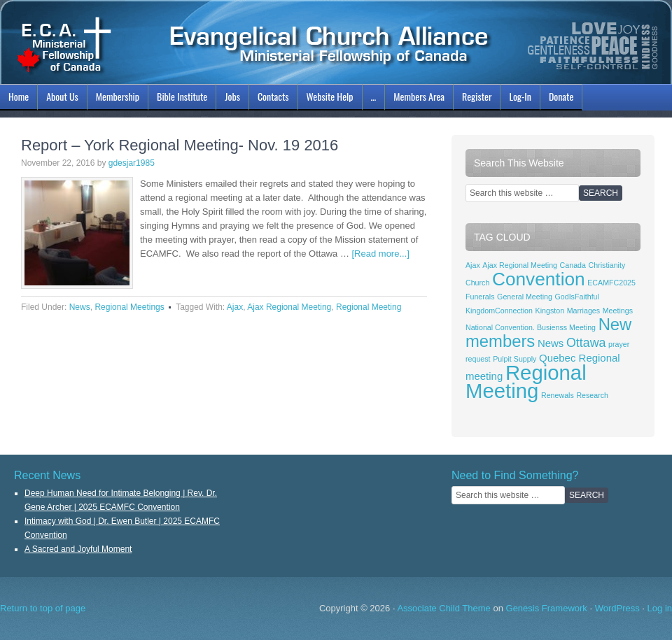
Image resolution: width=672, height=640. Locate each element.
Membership (116, 99)
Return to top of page (43, 608)
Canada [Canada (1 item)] (573, 265)
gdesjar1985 (132, 163)
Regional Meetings (129, 307)
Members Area (419, 96)
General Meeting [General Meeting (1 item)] (525, 297)
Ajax (235, 307)
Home (19, 96)
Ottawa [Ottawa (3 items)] (586, 343)
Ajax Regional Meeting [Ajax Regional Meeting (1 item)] (520, 265)
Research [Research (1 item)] (592, 395)
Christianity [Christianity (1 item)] (607, 265)
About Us (61, 99)
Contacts (273, 96)
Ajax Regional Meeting (289, 307)
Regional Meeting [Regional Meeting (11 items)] (526, 382)
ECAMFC (336, 42)
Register (477, 96)
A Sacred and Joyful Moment (78, 549)
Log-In (518, 99)
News (80, 307)
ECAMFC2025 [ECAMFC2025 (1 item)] (611, 283)
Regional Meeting (369, 307)
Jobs (231, 99)
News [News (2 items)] (551, 343)
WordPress (617, 608)
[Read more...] (381, 254)
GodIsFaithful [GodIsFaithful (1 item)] (577, 297)
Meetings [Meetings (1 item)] (618, 311)
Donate (561, 96)
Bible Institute (180, 99)
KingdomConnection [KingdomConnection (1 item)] (499, 311)
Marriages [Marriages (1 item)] (583, 311)
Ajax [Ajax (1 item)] (473, 265)
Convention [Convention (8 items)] (539, 279)
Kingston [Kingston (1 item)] (550, 311)
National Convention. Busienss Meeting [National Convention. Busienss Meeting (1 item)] (531, 327)
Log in (660, 608)
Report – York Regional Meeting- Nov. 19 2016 (180, 145)
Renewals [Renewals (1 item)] (558, 395)
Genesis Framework (547, 608)
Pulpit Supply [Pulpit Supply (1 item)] (514, 359)
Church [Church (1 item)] (477, 283)
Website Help (330, 96)
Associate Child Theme (443, 608)
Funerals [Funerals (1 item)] (480, 297)
